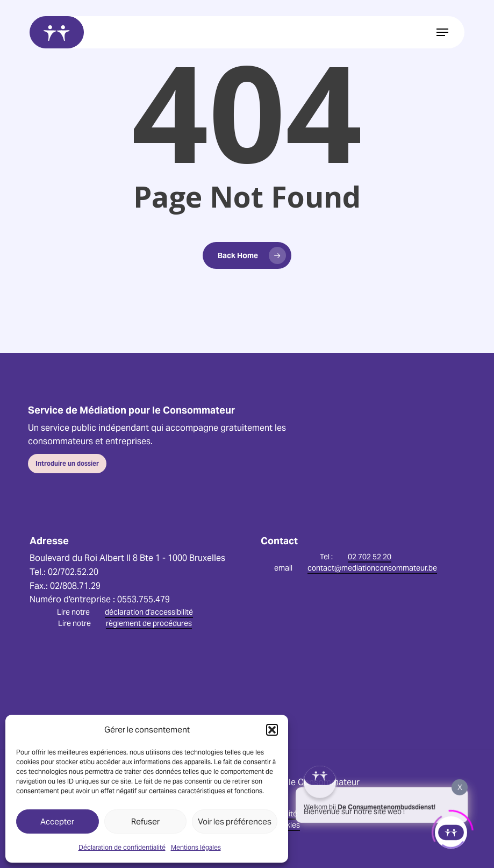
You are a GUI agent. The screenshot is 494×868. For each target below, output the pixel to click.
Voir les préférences (235, 821)
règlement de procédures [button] (149, 623)
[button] (272, 730)
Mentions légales (196, 847)
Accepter (57, 821)
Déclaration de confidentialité (122, 847)
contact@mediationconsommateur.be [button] (372, 568)
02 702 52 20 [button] (370, 557)
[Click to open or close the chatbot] (451, 830)
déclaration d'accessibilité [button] (149, 612)
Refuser (145, 821)
